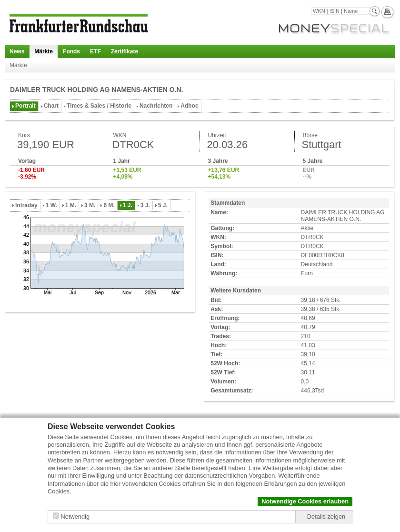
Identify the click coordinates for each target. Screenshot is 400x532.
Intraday (26, 205)
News (17, 51)
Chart (51, 106)
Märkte (44, 51)
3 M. (90, 205)
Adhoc (189, 106)
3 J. (145, 205)
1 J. (128, 205)
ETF (95, 51)
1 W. (51, 205)
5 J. (163, 205)
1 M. (71, 205)
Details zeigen (326, 517)
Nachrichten (156, 106)
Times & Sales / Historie (99, 106)
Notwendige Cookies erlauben (305, 501)
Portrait (25, 106)
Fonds (71, 51)
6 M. (109, 205)
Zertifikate (125, 51)
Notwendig (75, 517)
